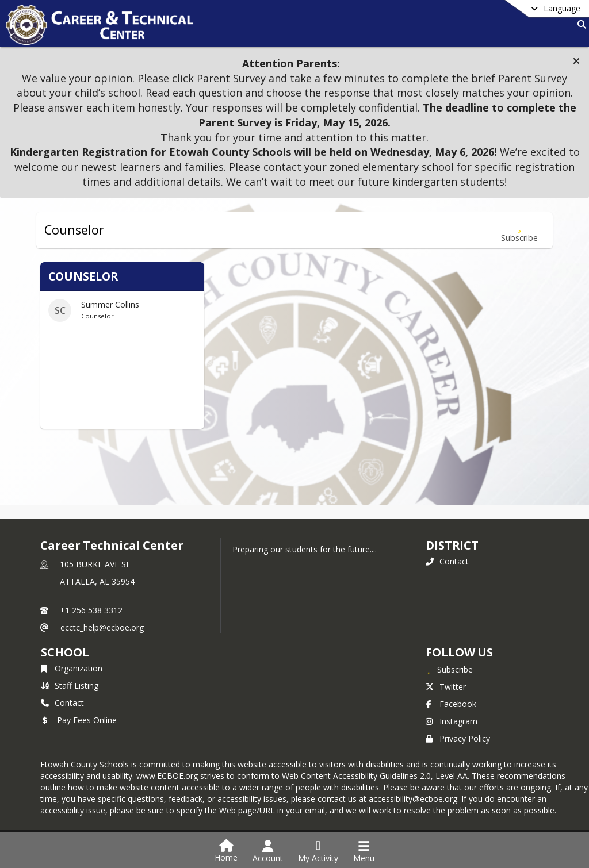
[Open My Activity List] (318, 851)
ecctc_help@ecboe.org (102, 627)
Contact (447, 561)
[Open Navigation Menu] (364, 851)
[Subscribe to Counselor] (519, 230)
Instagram (452, 721)
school (65, 652)
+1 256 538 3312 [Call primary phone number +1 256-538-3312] (91, 610)
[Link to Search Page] (580, 24)
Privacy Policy (458, 738)
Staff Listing (70, 685)
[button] (576, 61)
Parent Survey (231, 78)
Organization (72, 668)
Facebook (451, 704)
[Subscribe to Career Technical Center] (449, 669)
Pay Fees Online (79, 720)
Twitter (446, 687)
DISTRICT (452, 545)
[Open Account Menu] (268, 851)
